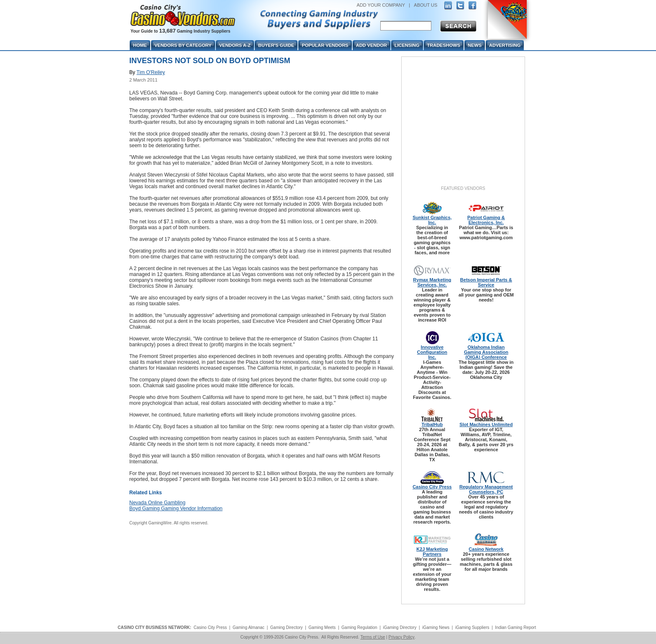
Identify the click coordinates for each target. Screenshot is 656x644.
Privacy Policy (401, 637)
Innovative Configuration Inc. (432, 352)
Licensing (407, 45)
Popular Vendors (325, 45)
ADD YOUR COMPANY (381, 5)
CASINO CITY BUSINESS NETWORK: (154, 627)
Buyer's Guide (276, 45)
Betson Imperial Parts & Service (486, 282)
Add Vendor (372, 45)
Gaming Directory (287, 627)
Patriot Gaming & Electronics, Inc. (486, 220)
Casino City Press (432, 487)
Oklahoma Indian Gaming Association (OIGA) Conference (486, 352)
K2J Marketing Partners (432, 552)
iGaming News (436, 627)
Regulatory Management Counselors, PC (486, 489)
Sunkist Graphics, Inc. (432, 220)
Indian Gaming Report (515, 627)
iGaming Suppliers (472, 627)
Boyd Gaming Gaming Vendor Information (176, 509)
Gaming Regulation (359, 627)
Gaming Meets (322, 627)
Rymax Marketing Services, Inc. (432, 282)
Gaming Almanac (249, 627)
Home (140, 45)
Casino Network (486, 549)
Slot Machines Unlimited (486, 424)
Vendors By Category (183, 45)
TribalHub (432, 424)
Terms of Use (373, 637)
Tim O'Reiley (151, 72)
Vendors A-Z (235, 45)
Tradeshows (444, 45)
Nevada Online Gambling (157, 503)
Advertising (505, 45)
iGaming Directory (400, 627)
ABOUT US (425, 5)
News (475, 45)
